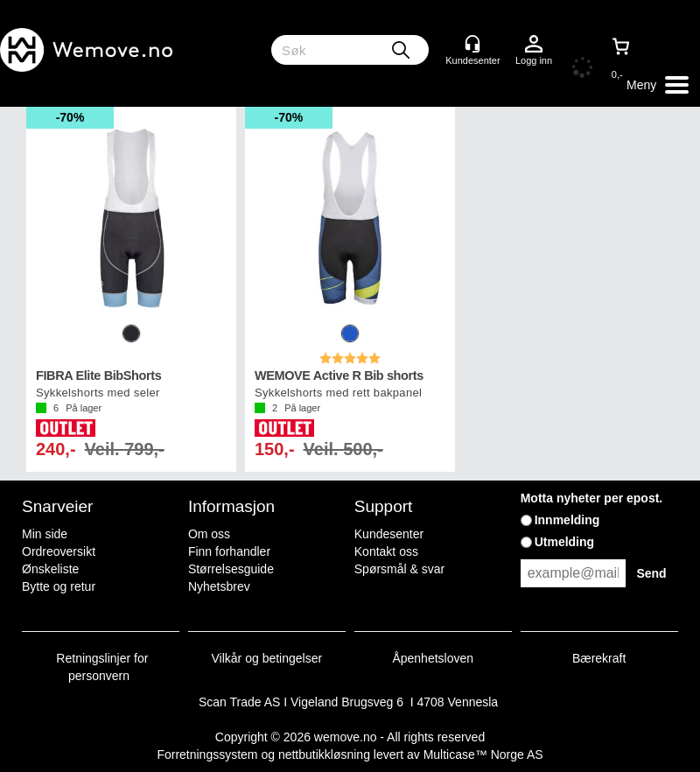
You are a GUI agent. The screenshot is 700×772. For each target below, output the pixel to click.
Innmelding (567, 520)
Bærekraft (599, 658)
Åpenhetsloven (433, 658)
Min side (45, 534)
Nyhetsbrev (219, 586)
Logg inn (534, 45)
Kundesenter (389, 534)
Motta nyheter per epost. (592, 498)
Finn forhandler (229, 551)
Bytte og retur (59, 586)
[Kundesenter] (472, 44)
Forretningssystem (207, 754)
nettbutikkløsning (324, 754)
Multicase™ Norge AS (483, 754)
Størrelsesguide (231, 569)
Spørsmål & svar (399, 569)
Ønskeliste (50, 569)
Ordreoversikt (59, 551)
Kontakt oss (386, 551)
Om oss (209, 534)
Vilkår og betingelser (267, 658)
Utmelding (564, 542)
